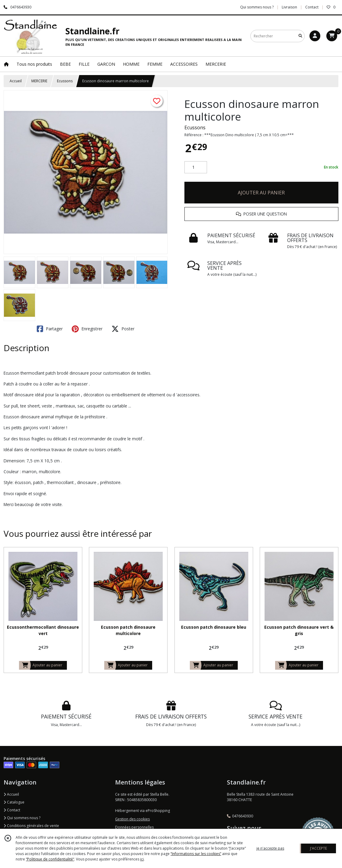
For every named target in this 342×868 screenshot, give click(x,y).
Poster (123, 329)
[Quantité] (196, 167)
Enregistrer (87, 329)
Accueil (16, 81)
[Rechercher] (300, 36)
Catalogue (14, 802)
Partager (50, 329)
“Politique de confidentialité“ (50, 859)
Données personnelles (134, 827)
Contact (312, 7)
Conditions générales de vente (31, 826)
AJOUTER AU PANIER (261, 193)
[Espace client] (315, 36)
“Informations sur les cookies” (196, 854)
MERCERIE (39, 81)
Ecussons (65, 81)
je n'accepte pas (270, 848)
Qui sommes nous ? (22, 818)
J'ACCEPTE (318, 848)
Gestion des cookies (132, 819)
